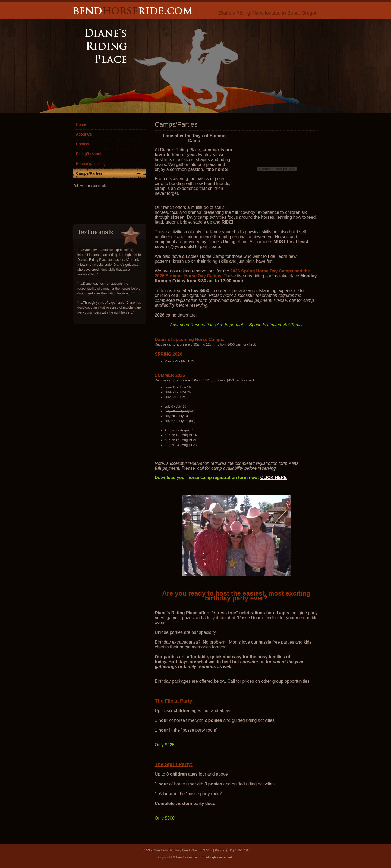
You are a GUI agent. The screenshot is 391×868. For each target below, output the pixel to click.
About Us (84, 134)
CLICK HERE (274, 477)
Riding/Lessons (89, 154)
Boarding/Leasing (91, 164)
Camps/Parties (89, 173)
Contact (83, 144)
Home (81, 124)
